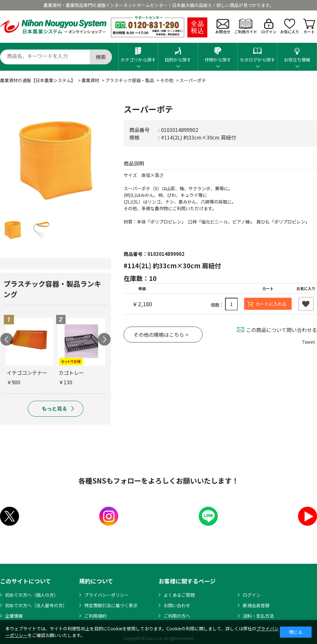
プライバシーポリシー (107, 595)
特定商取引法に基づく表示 (111, 605)
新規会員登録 (256, 605)
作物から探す (218, 53)
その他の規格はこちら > (161, 335)
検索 (101, 57)
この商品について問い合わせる (281, 330)
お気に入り (290, 26)
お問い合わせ (177, 605)
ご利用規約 (95, 616)
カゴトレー (71, 373)
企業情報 (14, 616)
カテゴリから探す (138, 53)
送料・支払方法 (258, 616)
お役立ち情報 (297, 53)
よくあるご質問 (179, 595)
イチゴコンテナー (27, 373)
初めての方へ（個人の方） (32, 595)
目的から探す (178, 53)
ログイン (269, 26)
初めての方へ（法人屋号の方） (36, 605)
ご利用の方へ (177, 616)
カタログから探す (257, 53)
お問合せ (223, 27)
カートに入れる (271, 304)
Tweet (308, 342)
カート (309, 26)
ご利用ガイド (246, 26)
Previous (7, 339)
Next (104, 339)
